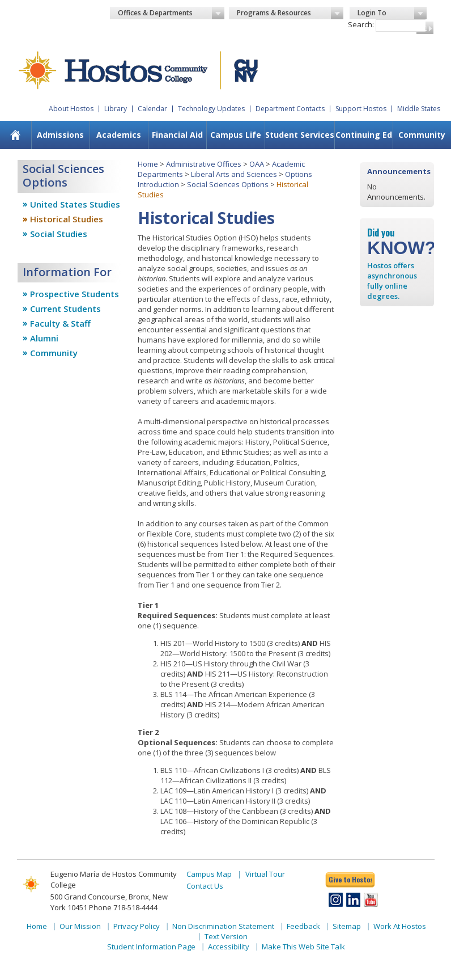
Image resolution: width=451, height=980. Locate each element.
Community (54, 353)
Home (148, 164)
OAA (257, 164)
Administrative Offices (204, 164)
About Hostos (71, 109)
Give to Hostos (350, 879)
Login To (392, 13)
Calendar (152, 109)
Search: (361, 24)
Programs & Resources (290, 13)
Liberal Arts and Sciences (234, 174)
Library (116, 109)
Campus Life (236, 135)
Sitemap (347, 926)
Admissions (60, 135)
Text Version (226, 936)
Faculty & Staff (60, 323)
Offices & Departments (171, 13)
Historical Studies (67, 219)
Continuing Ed (364, 135)
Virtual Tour (265, 874)
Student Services (300, 135)
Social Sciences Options (228, 184)
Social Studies (59, 234)
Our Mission (80, 926)
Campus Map (209, 874)
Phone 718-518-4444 (123, 907)
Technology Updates (211, 109)
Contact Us (205, 886)
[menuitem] (60, 135)
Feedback (303, 926)
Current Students (65, 309)
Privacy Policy (137, 926)
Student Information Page (151, 947)
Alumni (44, 338)
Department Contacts (290, 109)
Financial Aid (177, 135)
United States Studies (75, 204)
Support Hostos (361, 109)
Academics (119, 135)
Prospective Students (75, 294)
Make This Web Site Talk (303, 947)
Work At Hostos (400, 926)
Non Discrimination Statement (223, 926)
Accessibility (229, 947)
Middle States (419, 109)
